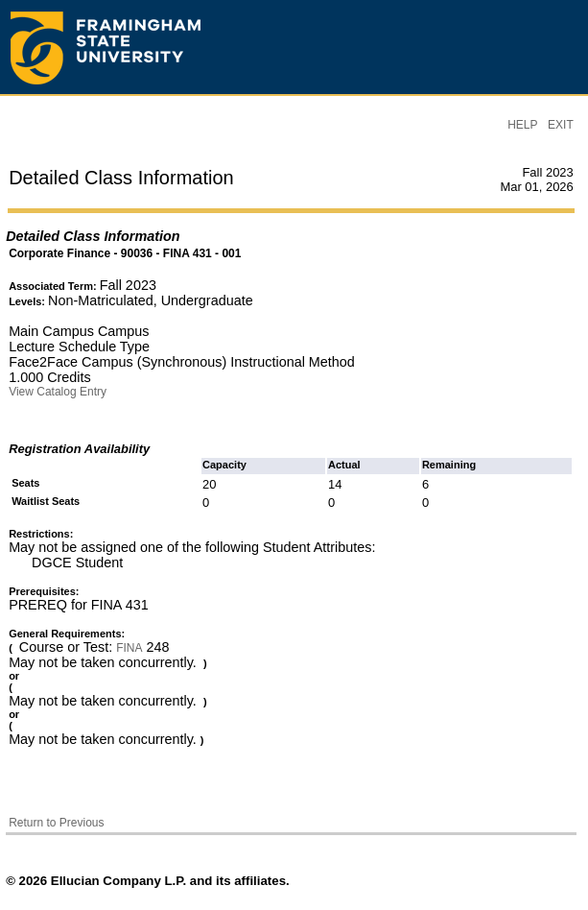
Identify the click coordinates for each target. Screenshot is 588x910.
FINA (129, 648)
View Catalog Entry (58, 392)
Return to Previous (56, 823)
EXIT (561, 125)
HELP (522, 125)
